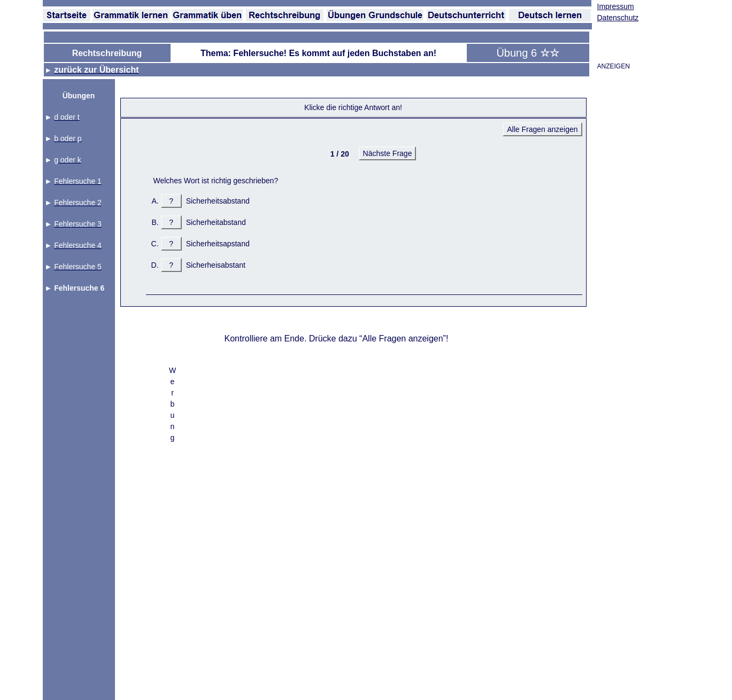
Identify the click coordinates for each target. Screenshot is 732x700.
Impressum (616, 6)
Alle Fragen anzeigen (542, 129)
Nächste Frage (388, 153)
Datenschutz (618, 18)
